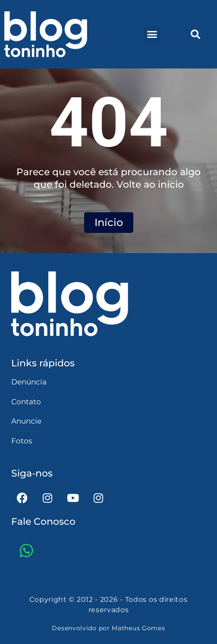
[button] (152, 34)
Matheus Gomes (138, 628)
